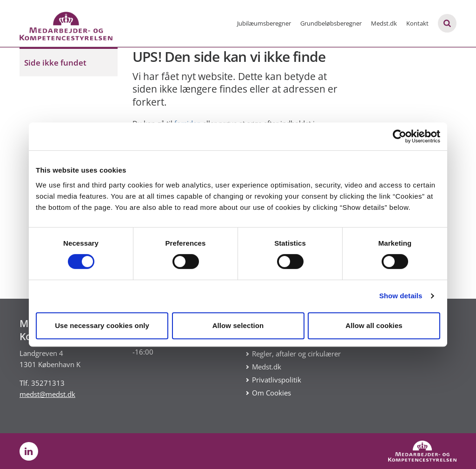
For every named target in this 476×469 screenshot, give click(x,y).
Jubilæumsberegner (264, 23)
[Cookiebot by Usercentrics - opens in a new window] (400, 136)
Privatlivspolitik (277, 380)
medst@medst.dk (47, 394)
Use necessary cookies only (102, 325)
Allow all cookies (374, 325)
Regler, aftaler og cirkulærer (296, 354)
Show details (401, 296)
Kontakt (417, 23)
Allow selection (238, 325)
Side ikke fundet (55, 63)
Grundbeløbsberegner (331, 23)
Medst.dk (384, 23)
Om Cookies (271, 393)
